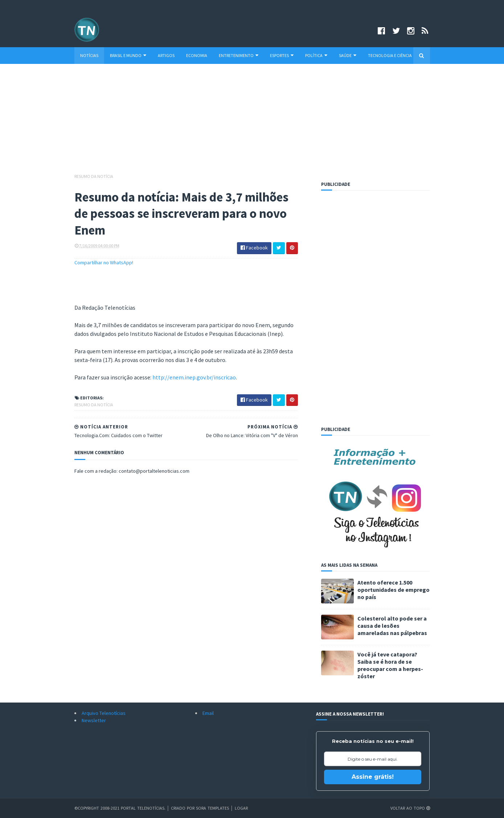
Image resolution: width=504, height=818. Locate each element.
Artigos (166, 55)
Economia (197, 55)
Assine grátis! (373, 777)
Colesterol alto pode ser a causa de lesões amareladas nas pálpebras (392, 626)
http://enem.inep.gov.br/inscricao (194, 377)
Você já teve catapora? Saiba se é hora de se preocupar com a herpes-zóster (390, 665)
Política (316, 55)
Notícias (89, 55)
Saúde (348, 55)
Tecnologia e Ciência (390, 55)
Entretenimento (239, 55)
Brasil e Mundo (128, 55)
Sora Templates (212, 808)
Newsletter (94, 720)
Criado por (183, 808)
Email (208, 713)
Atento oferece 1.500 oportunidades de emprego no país (394, 590)
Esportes (282, 55)
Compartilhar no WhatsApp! (104, 263)
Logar (241, 808)
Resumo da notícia (94, 176)
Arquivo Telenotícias (104, 713)
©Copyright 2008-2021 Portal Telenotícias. (120, 808)
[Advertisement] (252, 122)
